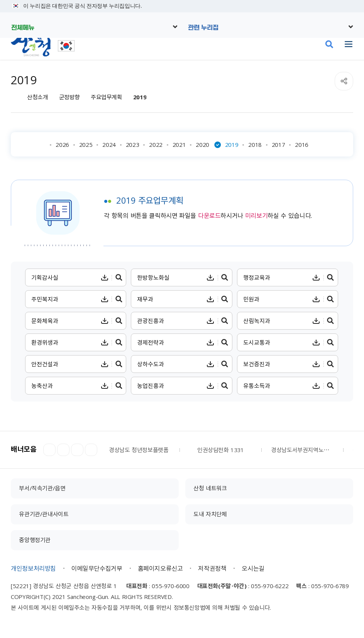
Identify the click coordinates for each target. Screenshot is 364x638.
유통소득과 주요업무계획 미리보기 (331, 386)
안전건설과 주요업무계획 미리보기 (119, 364)
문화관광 (293, 44)
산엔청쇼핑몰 (311, 44)
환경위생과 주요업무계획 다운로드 (104, 342)
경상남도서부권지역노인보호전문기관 (302, 450)
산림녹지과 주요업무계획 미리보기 (331, 321)
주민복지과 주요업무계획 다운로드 (104, 299)
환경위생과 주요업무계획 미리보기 (119, 342)
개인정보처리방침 (33, 568)
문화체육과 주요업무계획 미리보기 (119, 321)
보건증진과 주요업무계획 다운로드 (316, 364)
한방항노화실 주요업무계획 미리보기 (225, 277)
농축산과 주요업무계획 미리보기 (119, 386)
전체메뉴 (23, 27)
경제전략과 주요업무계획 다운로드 (211, 342)
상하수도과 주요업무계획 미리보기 (225, 364)
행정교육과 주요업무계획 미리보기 (331, 277)
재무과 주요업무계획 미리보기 (225, 299)
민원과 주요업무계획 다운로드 (316, 299)
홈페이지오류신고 (160, 568)
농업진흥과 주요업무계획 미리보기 (225, 386)
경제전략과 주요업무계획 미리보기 (225, 342)
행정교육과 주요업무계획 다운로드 (316, 277)
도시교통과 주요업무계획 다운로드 (316, 342)
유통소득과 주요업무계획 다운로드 (316, 386)
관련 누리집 (203, 27)
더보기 (91, 450)
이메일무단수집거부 (97, 568)
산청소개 (37, 97)
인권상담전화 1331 (221, 450)
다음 (77, 450)
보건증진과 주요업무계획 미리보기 (331, 364)
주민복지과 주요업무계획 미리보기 (119, 299)
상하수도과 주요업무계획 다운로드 (211, 364)
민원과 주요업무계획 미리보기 (331, 299)
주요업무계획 (107, 97)
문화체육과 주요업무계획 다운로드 (104, 321)
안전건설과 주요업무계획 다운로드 (104, 364)
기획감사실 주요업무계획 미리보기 (119, 277)
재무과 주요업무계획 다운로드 (211, 299)
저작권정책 (212, 568)
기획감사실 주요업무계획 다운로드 (104, 277)
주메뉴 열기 (349, 44)
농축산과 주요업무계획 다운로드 (104, 386)
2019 (140, 97)
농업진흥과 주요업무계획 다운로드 (211, 386)
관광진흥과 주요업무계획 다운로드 (211, 321)
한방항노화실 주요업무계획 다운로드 (211, 277)
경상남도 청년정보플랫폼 (139, 450)
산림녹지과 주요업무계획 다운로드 (316, 321)
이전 (49, 450)
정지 (63, 450)
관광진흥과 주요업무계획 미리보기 (225, 321)
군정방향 (69, 97)
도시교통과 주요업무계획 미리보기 (331, 342)
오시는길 (253, 568)
